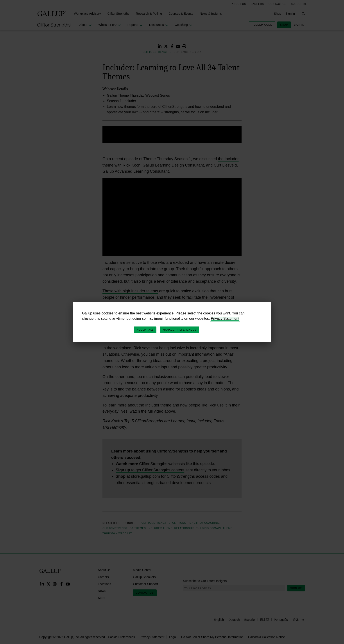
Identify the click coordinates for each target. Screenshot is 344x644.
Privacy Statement (225, 318)
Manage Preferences (180, 330)
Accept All (145, 330)
